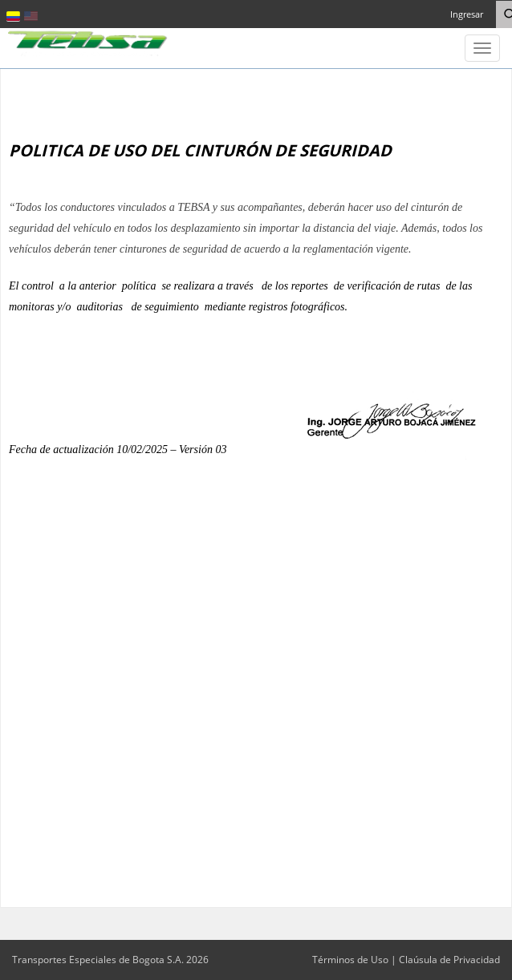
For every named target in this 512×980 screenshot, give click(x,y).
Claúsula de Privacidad (449, 960)
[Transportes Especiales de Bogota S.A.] (88, 42)
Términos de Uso (350, 960)
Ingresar (467, 14)
